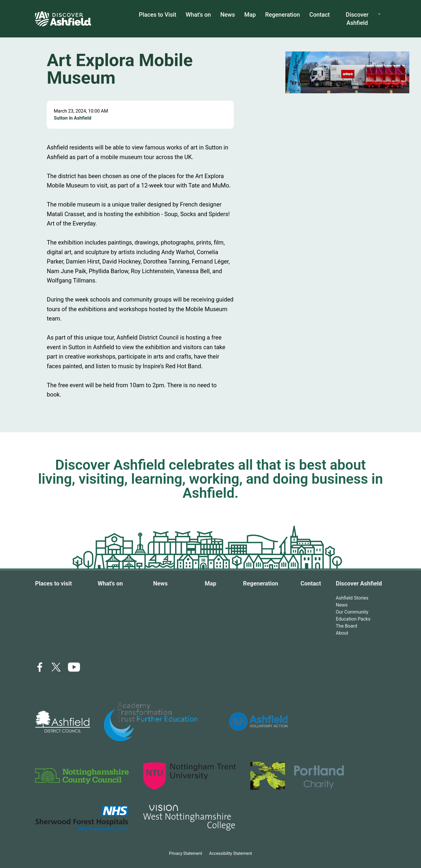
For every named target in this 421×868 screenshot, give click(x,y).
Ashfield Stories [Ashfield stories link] (352, 598)
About (342, 633)
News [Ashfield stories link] (342, 605)
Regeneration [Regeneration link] (283, 15)
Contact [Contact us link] (320, 15)
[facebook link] (40, 667)
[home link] (63, 19)
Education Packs (353, 619)
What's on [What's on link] (198, 15)
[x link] (56, 667)
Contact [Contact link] (311, 583)
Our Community (352, 612)
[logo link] (63, 722)
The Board (347, 626)
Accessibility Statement (231, 853)
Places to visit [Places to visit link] (54, 583)
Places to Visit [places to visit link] (158, 15)
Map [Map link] (210, 583)
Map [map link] (250, 15)
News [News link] (227, 15)
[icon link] (74, 667)
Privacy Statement (186, 853)
